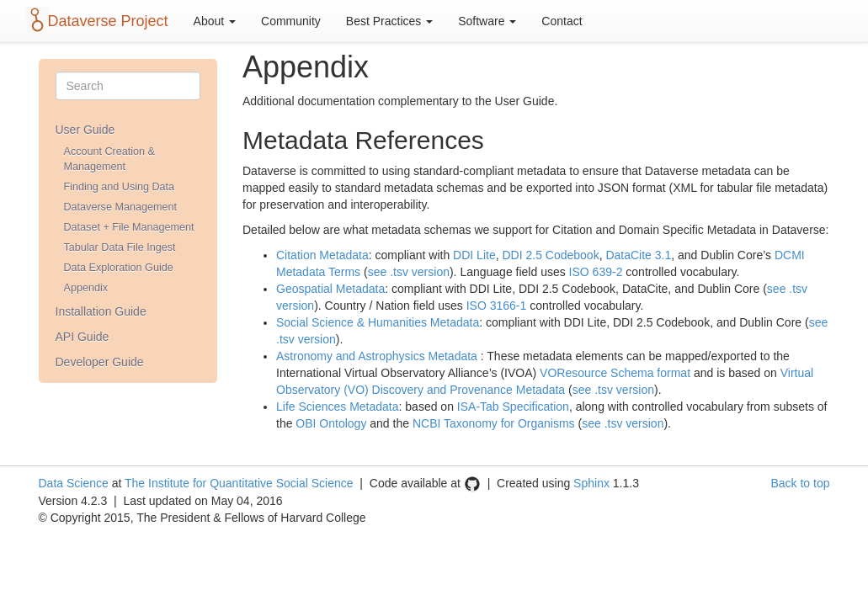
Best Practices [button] (389, 21)
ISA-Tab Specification (513, 407)
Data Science (74, 483)
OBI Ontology (331, 423)
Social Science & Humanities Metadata (378, 322)
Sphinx (591, 483)
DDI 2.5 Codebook (550, 255)
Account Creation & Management (110, 159)
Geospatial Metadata (330, 289)
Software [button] (487, 21)
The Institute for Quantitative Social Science (239, 483)
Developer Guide (100, 362)
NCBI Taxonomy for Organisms (494, 423)
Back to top (800, 483)
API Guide (83, 337)
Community (291, 21)
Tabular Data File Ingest (120, 247)
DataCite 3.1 (638, 255)
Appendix (86, 288)
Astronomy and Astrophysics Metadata (377, 356)
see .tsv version (409, 272)
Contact (562, 21)
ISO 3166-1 (497, 306)
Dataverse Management (120, 207)
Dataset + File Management (129, 227)
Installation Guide (101, 311)
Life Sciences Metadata (338, 407)
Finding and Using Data (120, 187)
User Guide (85, 130)
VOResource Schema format (615, 373)
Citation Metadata (322, 255)
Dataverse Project (108, 21)
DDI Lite (474, 255)
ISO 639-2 (596, 272)
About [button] (215, 21)
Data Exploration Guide (119, 268)
